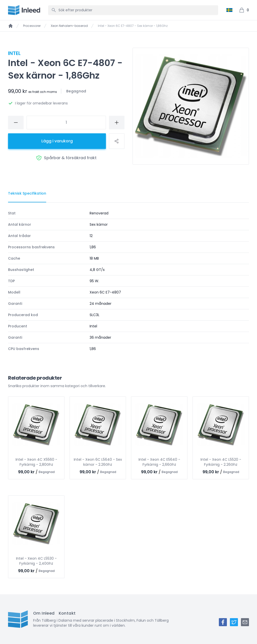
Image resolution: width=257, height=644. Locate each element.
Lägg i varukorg (57, 141)
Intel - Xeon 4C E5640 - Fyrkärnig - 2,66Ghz (159, 462)
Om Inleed (44, 613)
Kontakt (67, 613)
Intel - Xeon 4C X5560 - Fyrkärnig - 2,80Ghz (36, 462)
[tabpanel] (128, 281)
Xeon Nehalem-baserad (69, 26)
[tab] (27, 194)
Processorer (32, 26)
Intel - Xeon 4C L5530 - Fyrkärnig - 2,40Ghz (36, 561)
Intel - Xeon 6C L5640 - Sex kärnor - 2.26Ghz (98, 462)
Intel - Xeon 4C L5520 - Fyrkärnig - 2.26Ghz (221, 462)
